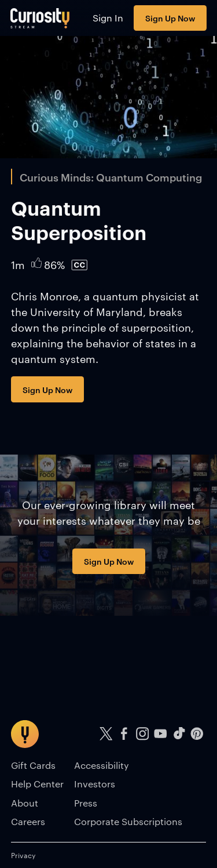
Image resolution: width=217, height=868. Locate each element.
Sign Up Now (170, 18)
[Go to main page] (40, 18)
